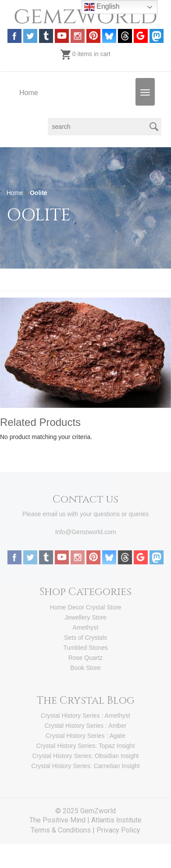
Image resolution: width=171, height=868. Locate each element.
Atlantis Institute (116, 820)
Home (29, 93)
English (102, 7)
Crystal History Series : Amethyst (85, 716)
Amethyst (85, 627)
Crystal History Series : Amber (86, 726)
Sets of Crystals (85, 638)
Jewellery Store (85, 617)
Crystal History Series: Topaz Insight (86, 746)
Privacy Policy (118, 830)
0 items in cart (85, 54)
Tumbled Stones (85, 648)
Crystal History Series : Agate (85, 736)
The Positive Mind (57, 820)
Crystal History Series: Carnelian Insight (85, 766)
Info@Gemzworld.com (86, 532)
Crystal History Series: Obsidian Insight (86, 756)
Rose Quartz (86, 658)
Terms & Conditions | (64, 830)
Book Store (85, 668)
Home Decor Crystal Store (85, 607)
